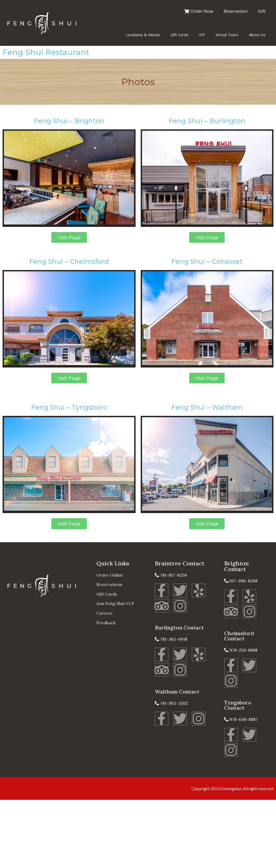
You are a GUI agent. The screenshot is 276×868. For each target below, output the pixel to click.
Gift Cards (179, 35)
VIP (202, 35)
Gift (262, 11)
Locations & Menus (143, 35)
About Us (257, 35)
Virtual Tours (227, 35)
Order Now (199, 11)
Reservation (236, 11)
